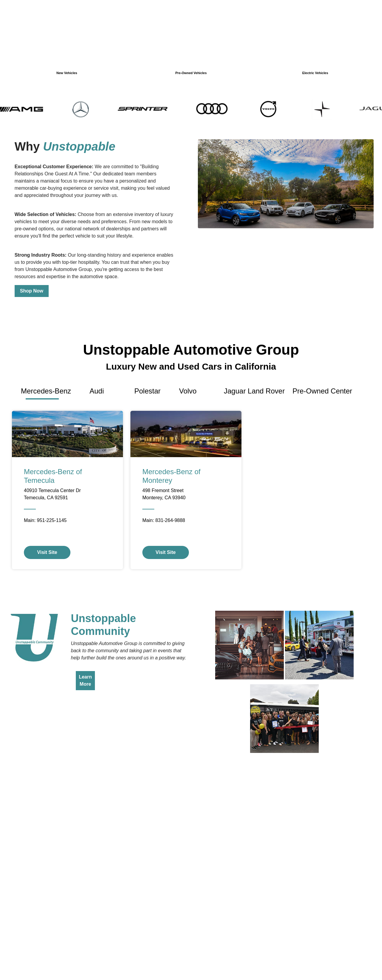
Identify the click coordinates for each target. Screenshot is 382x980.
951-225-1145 (52, 520)
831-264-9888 (170, 520)
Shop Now (32, 291)
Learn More (85, 680)
